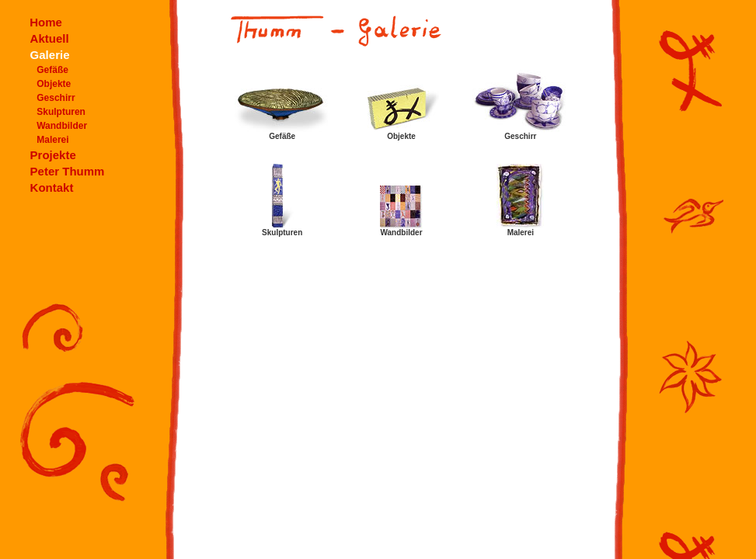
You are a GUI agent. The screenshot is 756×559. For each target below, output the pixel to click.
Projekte (53, 155)
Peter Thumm (68, 171)
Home (46, 22)
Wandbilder (62, 126)
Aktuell (50, 38)
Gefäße (52, 70)
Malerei (52, 140)
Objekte (54, 84)
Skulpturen (61, 112)
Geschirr (56, 98)
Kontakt (52, 187)
